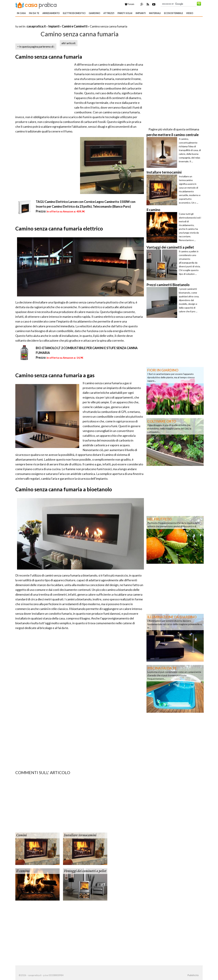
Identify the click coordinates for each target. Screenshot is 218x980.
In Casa (21, 13)
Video (190, 13)
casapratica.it (36, 26)
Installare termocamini (80, 835)
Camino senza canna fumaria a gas (55, 375)
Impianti (141, 13)
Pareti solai (125, 13)
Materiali (155, 13)
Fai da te (34, 13)
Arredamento (51, 13)
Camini (21, 835)
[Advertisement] (55, 22)
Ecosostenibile (173, 13)
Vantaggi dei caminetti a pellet (85, 871)
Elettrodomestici (74, 13)
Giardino (94, 13)
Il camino (23, 871)
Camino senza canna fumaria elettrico (59, 228)
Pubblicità (193, 975)
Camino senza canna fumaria (49, 57)
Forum (130, 4)
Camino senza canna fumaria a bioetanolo (64, 489)
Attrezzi (109, 13)
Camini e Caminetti (75, 26)
